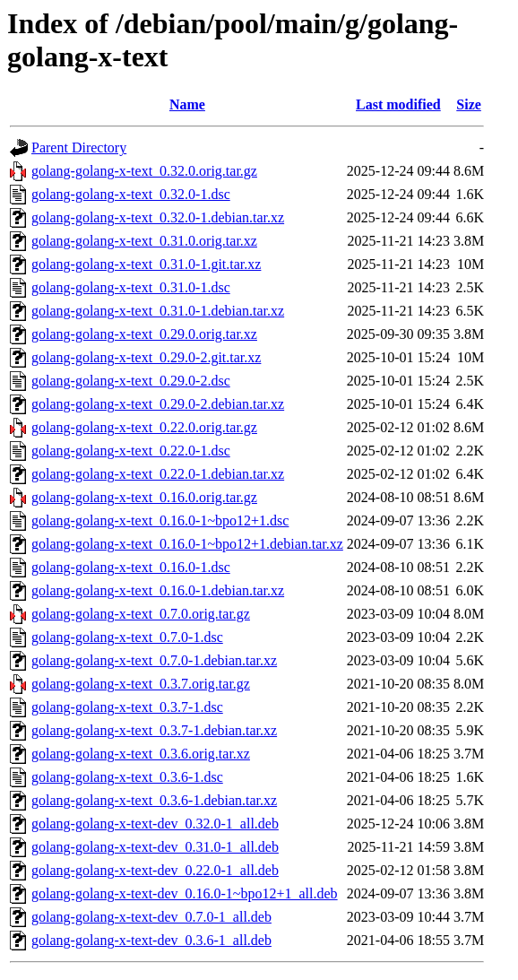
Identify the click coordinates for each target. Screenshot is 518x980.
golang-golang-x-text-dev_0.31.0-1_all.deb (155, 847)
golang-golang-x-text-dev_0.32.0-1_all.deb (155, 824)
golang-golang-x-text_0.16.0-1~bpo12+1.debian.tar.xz (187, 544)
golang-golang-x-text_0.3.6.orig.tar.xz (141, 754)
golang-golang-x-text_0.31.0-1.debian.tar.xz (158, 311)
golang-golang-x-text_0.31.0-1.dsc (131, 287)
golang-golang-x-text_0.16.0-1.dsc (131, 567)
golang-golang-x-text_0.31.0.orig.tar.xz (144, 241)
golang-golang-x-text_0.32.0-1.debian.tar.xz (158, 217)
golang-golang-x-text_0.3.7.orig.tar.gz (141, 684)
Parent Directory (79, 147)
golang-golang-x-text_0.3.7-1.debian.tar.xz (154, 730)
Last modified (398, 104)
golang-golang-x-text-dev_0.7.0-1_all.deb (151, 917)
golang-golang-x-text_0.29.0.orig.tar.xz (144, 334)
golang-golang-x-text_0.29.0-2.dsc (131, 381)
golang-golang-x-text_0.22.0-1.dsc (131, 451)
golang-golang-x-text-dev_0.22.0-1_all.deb (155, 870)
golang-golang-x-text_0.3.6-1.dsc (127, 777)
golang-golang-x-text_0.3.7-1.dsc (127, 707)
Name (187, 104)
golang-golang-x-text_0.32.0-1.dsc (131, 194)
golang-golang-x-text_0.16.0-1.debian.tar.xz (158, 590)
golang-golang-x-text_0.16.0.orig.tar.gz (144, 497)
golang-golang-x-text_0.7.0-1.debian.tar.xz (154, 660)
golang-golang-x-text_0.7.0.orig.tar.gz (141, 614)
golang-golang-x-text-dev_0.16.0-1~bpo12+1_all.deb (185, 893)
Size (469, 104)
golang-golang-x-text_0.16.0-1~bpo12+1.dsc (160, 520)
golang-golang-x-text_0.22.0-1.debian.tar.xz (158, 474)
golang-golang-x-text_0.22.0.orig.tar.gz (144, 427)
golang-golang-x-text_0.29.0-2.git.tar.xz (146, 357)
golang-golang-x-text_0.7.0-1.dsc (127, 637)
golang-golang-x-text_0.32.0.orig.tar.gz (144, 171)
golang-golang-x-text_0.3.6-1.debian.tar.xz (154, 800)
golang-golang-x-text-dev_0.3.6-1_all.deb (151, 940)
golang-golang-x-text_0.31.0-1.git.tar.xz (146, 264)
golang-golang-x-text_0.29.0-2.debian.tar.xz (158, 404)
